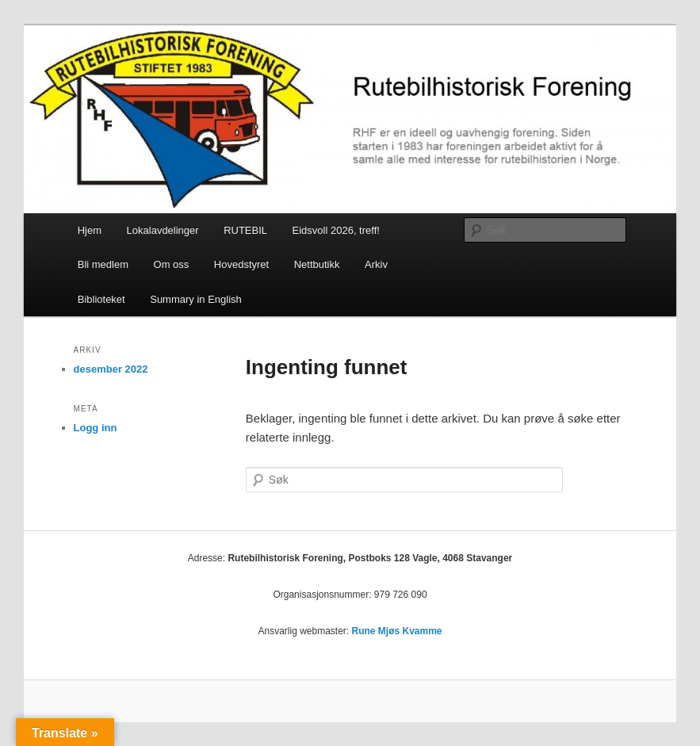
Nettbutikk (317, 264)
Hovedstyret (241, 264)
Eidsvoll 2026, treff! (336, 230)
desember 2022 (111, 369)
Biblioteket (101, 299)
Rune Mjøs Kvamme (397, 631)
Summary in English (196, 299)
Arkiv (376, 264)
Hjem (90, 230)
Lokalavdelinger (163, 230)
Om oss (172, 264)
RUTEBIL (245, 230)
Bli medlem (103, 264)
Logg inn (96, 428)
